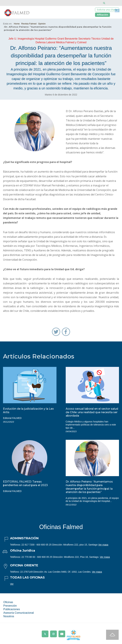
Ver (12, 584)
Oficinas (8, 602)
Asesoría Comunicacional (19, 613)
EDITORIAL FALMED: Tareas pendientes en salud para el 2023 (25, 483)
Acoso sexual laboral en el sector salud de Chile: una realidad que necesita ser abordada (92, 412)
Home (17, 24)
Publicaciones (12, 609)
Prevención (10, 606)
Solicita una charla (107, 10)
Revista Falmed (29, 24)
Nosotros (9, 616)
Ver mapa (103, 545)
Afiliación (102, 15)
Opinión (42, 24)
